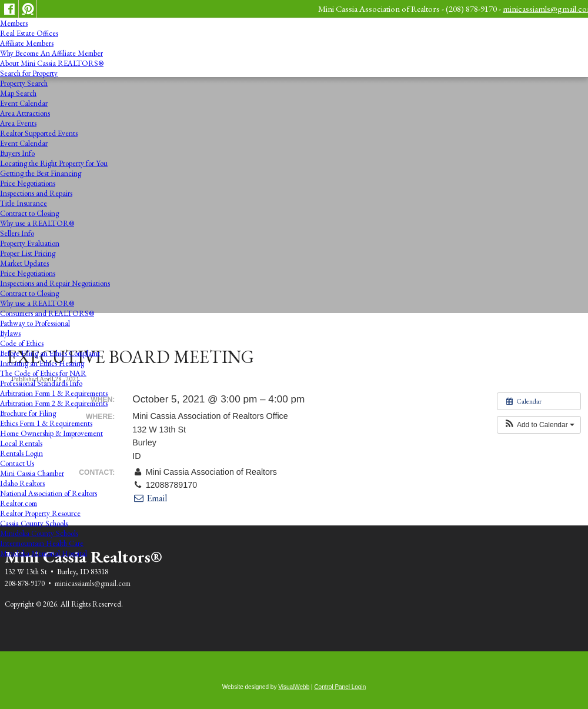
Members (14, 23)
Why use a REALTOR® (37, 223)
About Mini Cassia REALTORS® (52, 63)
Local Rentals (21, 443)
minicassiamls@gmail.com (93, 583)
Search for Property (29, 73)
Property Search (24, 83)
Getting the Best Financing (41, 173)
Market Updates (24, 263)
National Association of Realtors (49, 493)
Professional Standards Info (41, 383)
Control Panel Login (340, 687)
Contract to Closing (29, 213)
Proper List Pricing (28, 253)
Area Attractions (25, 113)
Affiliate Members (27, 43)
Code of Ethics (22, 343)
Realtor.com (19, 503)
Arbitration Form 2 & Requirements (54, 403)
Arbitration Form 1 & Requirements (54, 393)
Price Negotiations (28, 183)
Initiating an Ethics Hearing (42, 363)
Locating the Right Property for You (54, 163)
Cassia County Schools (34, 523)
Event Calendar (24, 103)
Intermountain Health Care (42, 543)
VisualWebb (294, 687)
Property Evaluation (30, 243)
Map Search (18, 93)
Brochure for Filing (28, 413)
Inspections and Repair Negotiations (55, 283)
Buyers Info (17, 153)
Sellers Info (17, 233)
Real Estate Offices (29, 33)
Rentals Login (21, 453)
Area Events (18, 123)
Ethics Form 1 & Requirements (46, 423)
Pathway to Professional (35, 323)
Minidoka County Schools (39, 533)
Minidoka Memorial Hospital (44, 553)
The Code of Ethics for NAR (43, 373)
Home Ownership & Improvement (51, 433)
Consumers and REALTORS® (47, 313)
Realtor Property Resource (40, 513)
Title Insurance (24, 203)
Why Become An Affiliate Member (51, 53)
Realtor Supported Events (39, 133)
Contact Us (17, 463)
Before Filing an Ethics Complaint (50, 353)
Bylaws (10, 333)
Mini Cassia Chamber (32, 473)
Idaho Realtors (22, 483)
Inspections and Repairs (36, 193)
